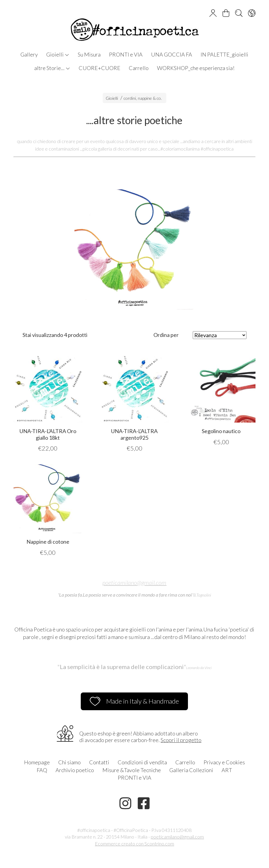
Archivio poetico (75, 770)
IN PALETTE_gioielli (224, 54)
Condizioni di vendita (142, 762)
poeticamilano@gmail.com (134, 582)
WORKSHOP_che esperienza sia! (196, 68)
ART (227, 770)
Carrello (139, 68)
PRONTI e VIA (126, 54)
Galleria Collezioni (191, 770)
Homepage (37, 762)
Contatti (99, 762)
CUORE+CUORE (100, 68)
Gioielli (58, 54)
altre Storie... (52, 68)
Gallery (29, 54)
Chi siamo (70, 762)
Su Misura (89, 54)
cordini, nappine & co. (143, 98)
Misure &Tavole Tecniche (132, 770)
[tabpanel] (135, 249)
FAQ (42, 770)
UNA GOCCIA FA (172, 54)
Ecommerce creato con (134, 844)
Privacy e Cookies (224, 762)
